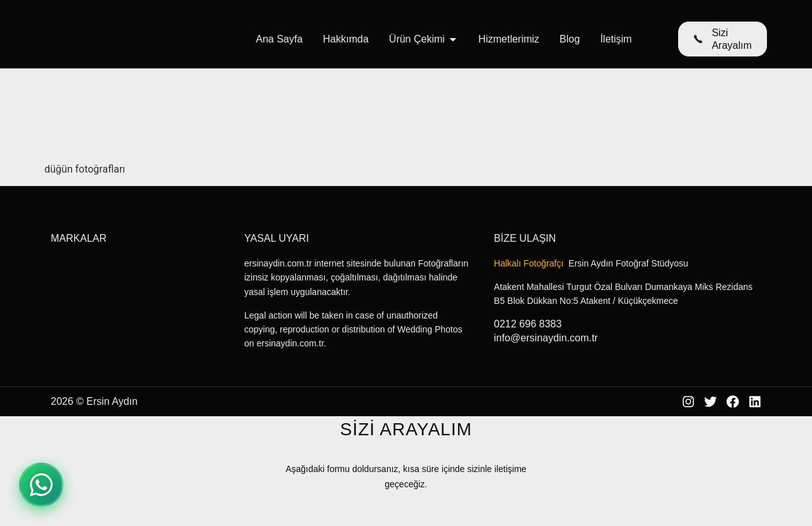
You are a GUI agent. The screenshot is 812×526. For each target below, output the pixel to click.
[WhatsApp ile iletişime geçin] (41, 485)
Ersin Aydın (112, 401)
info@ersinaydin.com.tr (546, 338)
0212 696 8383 (528, 324)
